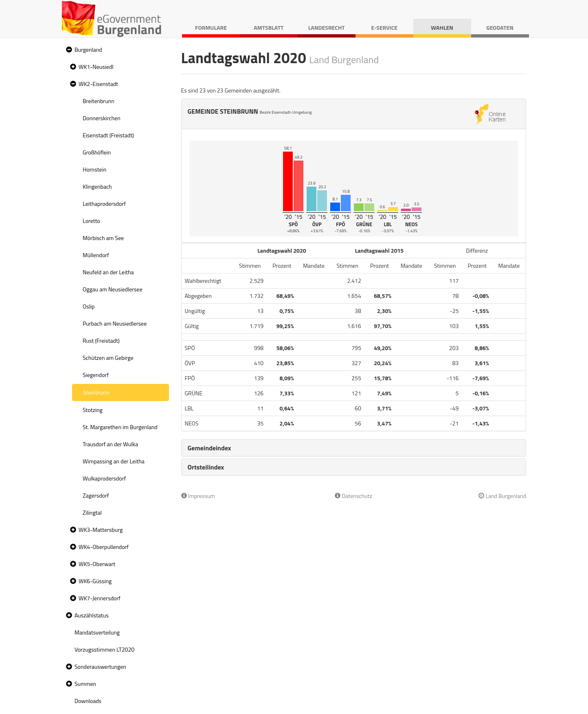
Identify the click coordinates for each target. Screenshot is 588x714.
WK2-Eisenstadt (98, 84)
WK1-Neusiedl (96, 67)
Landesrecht (327, 28)
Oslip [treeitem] (89, 306)
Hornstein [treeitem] (94, 169)
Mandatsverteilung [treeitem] (97, 632)
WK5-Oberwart (97, 564)
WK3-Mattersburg (101, 530)
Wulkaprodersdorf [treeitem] (104, 478)
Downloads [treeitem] (88, 701)
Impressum (198, 496)
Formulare (211, 28)
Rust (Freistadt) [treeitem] (101, 340)
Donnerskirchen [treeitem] (102, 118)
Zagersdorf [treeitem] (96, 495)
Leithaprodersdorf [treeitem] (104, 204)
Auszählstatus (92, 615)
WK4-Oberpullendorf (104, 547)
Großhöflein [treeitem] (97, 152)
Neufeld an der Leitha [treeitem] (108, 272)
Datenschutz (353, 496)
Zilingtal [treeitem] (92, 512)
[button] (68, 50)
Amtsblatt (269, 28)
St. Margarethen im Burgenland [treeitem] (120, 427)
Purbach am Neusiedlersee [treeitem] (115, 323)
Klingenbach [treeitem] (97, 186)
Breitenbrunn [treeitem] (99, 101)
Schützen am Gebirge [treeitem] (108, 358)
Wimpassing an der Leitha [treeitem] (114, 461)
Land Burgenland (502, 496)
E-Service (384, 28)
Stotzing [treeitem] (93, 410)
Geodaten (500, 28)
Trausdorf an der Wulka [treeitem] (110, 444)
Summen (85, 684)
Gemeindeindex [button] (210, 448)
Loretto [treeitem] (91, 221)
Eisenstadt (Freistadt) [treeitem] (108, 135)
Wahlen (442, 28)
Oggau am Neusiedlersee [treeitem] (113, 289)
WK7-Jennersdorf (100, 598)
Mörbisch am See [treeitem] (103, 238)
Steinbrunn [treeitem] (96, 392)
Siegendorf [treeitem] (96, 375)
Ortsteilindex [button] (206, 467)
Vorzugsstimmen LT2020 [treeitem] (104, 649)
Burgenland (88, 50)
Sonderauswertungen (100, 667)
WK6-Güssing (95, 581)
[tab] (354, 448)
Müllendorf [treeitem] (96, 255)
